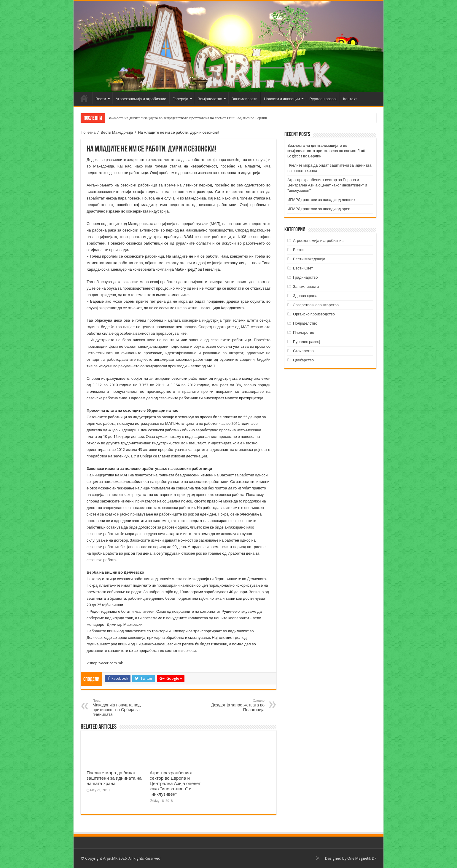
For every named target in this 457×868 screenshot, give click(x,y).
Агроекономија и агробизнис (141, 99)
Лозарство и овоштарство (316, 305)
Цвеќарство (303, 360)
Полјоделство (305, 323)
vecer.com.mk (111, 663)
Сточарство (303, 351)
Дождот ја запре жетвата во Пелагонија (234, 705)
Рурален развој (323, 99)
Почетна (84, 98)
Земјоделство (210, 99)
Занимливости (245, 99)
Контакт (350, 99)
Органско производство (314, 314)
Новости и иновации (282, 99)
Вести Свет (303, 268)
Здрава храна (305, 296)
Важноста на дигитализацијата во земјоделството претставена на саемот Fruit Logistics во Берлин (187, 118)
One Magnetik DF (362, 858)
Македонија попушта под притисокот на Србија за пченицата (123, 708)
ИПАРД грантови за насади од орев (319, 209)
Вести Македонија (117, 132)
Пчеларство (304, 332)
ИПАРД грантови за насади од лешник (321, 200)
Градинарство (305, 277)
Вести (101, 99)
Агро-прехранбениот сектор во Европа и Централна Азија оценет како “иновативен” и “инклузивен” (175, 784)
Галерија (180, 99)
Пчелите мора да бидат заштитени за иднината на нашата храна (114, 778)
